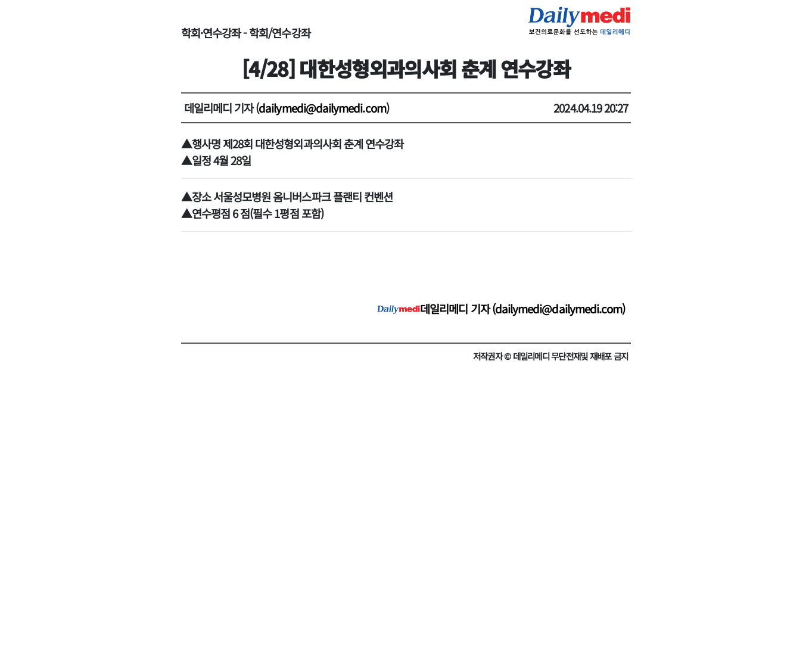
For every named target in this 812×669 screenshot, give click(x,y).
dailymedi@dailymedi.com (322, 108)
